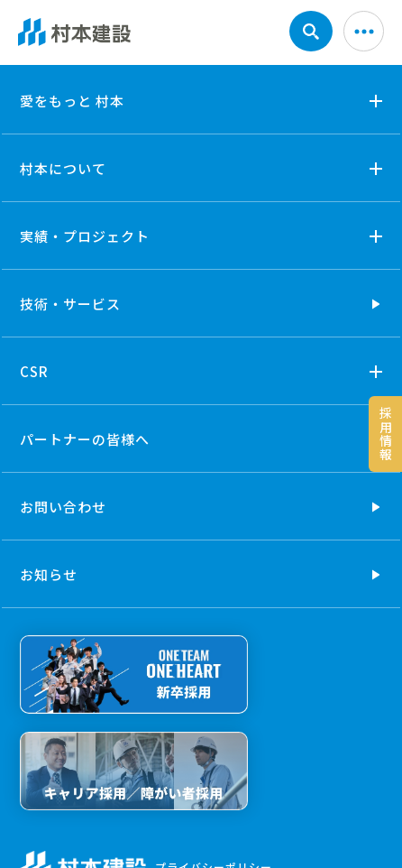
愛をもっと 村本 (72, 101)
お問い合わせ (63, 507)
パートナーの (85, 439)
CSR (34, 371)
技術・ (70, 304)
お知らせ (49, 574)
